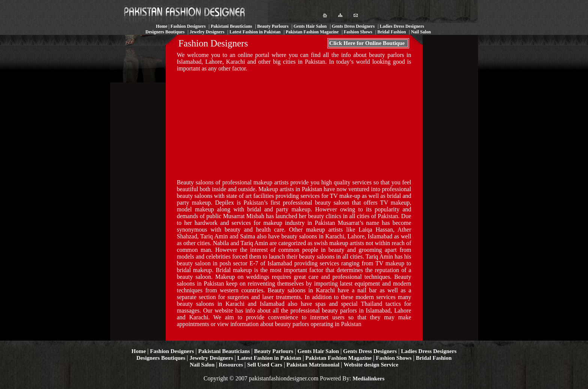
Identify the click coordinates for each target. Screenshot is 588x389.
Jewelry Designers (211, 358)
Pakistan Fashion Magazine (338, 358)
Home (139, 351)
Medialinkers (368, 379)
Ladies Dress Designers (429, 351)
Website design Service (371, 365)
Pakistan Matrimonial (313, 365)
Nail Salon (202, 365)
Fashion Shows (394, 358)
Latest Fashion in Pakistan (269, 358)
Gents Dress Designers (370, 351)
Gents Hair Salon (318, 351)
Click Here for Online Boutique (367, 43)
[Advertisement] (294, 125)
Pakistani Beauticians (224, 351)
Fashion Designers (172, 351)
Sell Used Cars (265, 365)
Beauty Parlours (274, 351)
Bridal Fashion (434, 358)
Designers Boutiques (161, 358)
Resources (231, 365)
